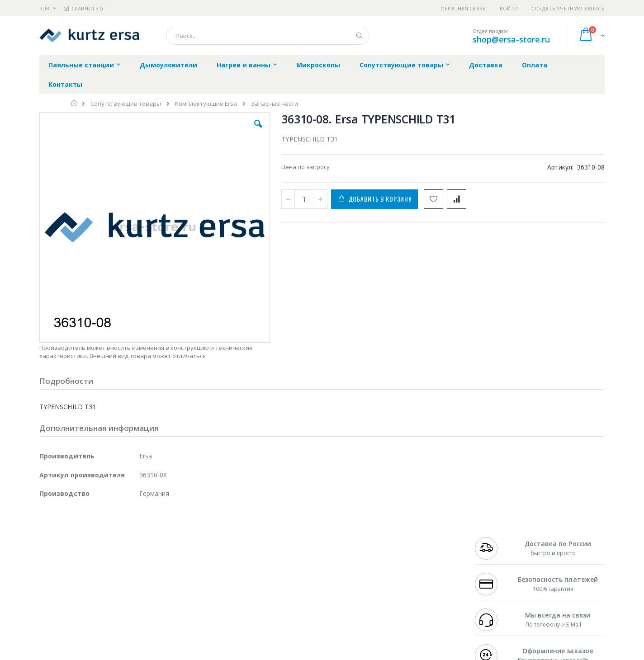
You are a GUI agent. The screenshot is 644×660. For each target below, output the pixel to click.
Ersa (72, 537)
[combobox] (268, 36)
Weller (135, 537)
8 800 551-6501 (497, 564)
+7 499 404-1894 (495, 537)
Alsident (163, 537)
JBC (91, 537)
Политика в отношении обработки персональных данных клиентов (283, 577)
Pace (110, 537)
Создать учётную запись (568, 8)
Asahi (137, 564)
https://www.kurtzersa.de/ (182, 654)
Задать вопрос (254, 599)
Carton (140, 581)
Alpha (87, 564)
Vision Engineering (65, 581)
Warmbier (83, 599)
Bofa (46, 546)
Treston (50, 599)
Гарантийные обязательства (275, 537)
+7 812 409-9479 (495, 546)
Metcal (108, 546)
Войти (509, 8)
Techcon (116, 599)
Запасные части (275, 104)
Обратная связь (463, 8)
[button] (201, 131)
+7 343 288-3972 (495, 555)
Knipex (84, 617)
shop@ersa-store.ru (511, 39)
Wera (110, 617)
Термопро (140, 546)
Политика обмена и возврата (275, 555)
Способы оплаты (401, 573)
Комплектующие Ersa (206, 104)
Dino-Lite (111, 581)
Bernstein (53, 617)
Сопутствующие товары (126, 104)
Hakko (48, 537)
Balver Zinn (55, 564)
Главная (74, 103)
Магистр (175, 546)
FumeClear (76, 546)
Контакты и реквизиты (411, 537)
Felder (112, 564)
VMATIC (147, 599)
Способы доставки (404, 555)
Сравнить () (83, 8)
